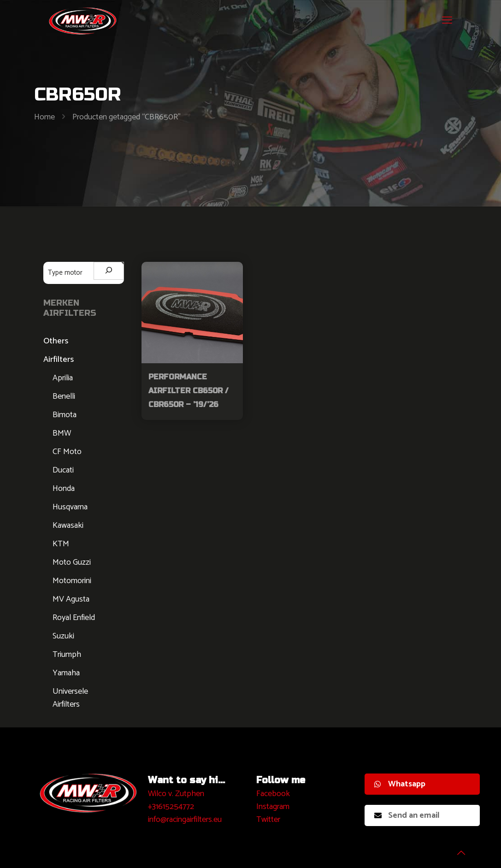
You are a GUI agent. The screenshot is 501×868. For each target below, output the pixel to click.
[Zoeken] (109, 271)
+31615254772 (171, 807)
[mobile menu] (447, 21)
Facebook (273, 794)
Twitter (268, 820)
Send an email (407, 815)
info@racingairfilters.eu (185, 820)
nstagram (274, 807)
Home (44, 117)
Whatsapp (400, 784)
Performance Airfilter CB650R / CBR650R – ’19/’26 (189, 391)
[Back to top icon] (457, 849)
